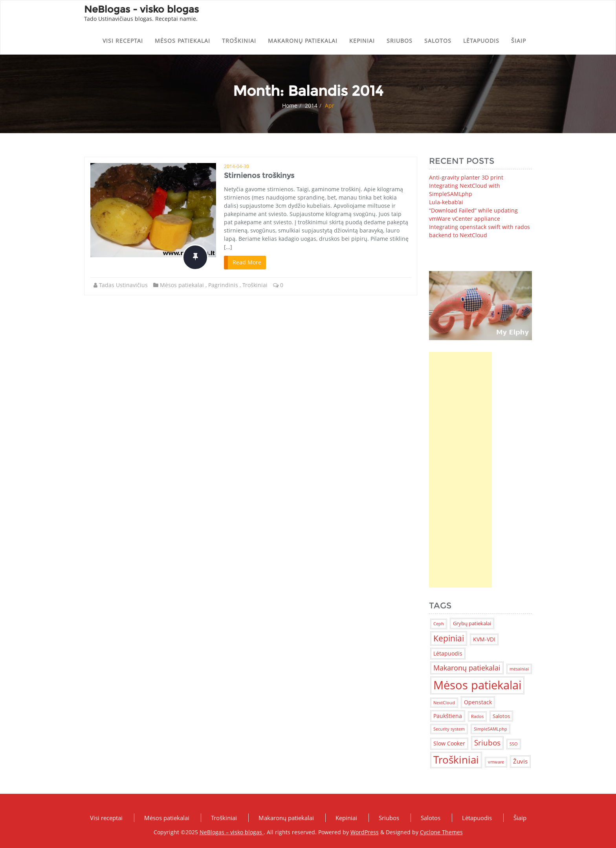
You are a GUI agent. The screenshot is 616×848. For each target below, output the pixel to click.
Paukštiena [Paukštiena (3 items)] (448, 716)
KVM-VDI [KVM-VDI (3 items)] (484, 639)
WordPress (365, 832)
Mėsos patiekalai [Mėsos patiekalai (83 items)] (477, 685)
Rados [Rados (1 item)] (477, 716)
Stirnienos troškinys (259, 176)
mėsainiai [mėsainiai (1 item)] (519, 669)
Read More (247, 262)
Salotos (438, 41)
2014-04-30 (236, 166)
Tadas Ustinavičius (123, 285)
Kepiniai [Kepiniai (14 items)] (449, 638)
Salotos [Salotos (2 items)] (501, 716)
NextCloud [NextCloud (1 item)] (444, 703)
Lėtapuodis (481, 41)
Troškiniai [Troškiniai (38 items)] (456, 760)
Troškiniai (239, 41)
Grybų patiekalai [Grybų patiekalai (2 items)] (472, 623)
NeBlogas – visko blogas (232, 832)
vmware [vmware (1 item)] (496, 762)
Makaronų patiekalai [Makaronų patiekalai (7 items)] (467, 668)
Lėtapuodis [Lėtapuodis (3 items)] (448, 653)
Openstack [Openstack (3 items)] (478, 702)
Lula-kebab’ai (446, 202)
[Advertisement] (460, 470)
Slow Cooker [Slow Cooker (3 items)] (449, 743)
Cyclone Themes (441, 832)
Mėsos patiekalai (182, 41)
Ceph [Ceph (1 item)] (439, 624)
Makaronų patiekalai (303, 41)
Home (290, 105)
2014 (311, 105)
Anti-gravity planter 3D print (466, 177)
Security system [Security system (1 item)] (449, 729)
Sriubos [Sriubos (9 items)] (487, 743)
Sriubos (400, 41)
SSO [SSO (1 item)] (514, 744)
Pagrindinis (223, 285)
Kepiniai (362, 41)
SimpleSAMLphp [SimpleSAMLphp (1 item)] (490, 729)
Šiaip (519, 41)
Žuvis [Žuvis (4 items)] (520, 761)
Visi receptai (123, 41)
